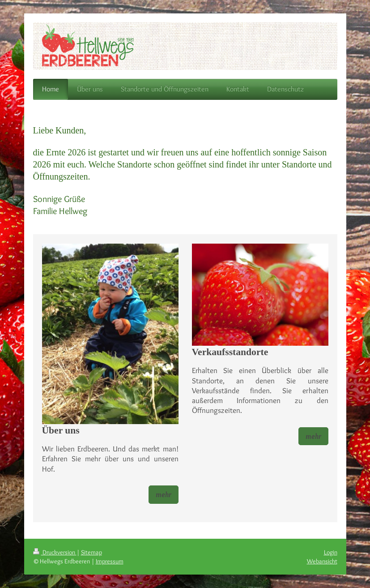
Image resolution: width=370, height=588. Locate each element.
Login (331, 552)
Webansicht (322, 561)
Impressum (110, 561)
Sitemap (91, 552)
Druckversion (55, 552)
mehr (164, 494)
